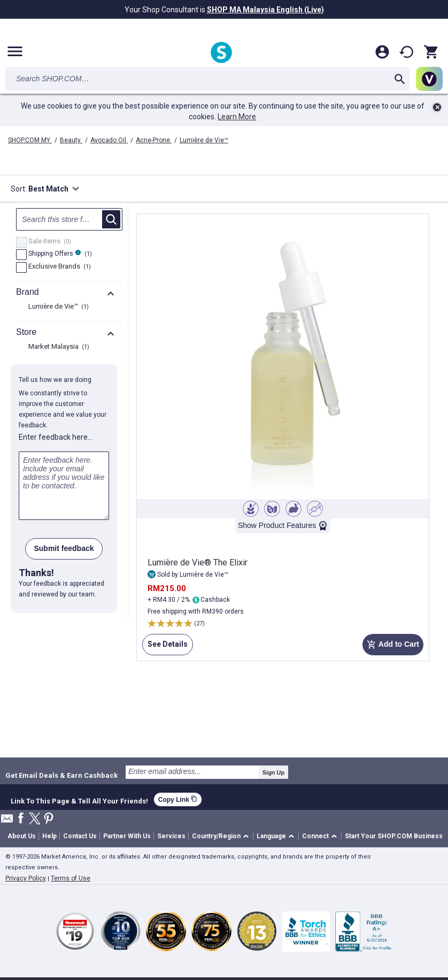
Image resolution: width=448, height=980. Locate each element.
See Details (165, 647)
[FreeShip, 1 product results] (21, 255)
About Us (22, 836)
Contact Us (80, 836)
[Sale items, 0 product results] (21, 242)
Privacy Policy (26, 878)
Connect (315, 836)
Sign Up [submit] (274, 772)
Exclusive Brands (58, 267)
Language (271, 836)
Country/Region (216, 836)
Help (49, 836)
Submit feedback (64, 548)
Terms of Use (71, 878)
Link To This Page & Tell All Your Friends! (79, 800)
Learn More (237, 117)
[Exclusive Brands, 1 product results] (21, 267)
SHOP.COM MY (30, 140)
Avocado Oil (109, 140)
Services (171, 836)
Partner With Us (127, 836)
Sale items (48, 242)
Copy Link (178, 799)
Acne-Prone (154, 140)
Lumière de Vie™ (204, 140)
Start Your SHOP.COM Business (394, 836)
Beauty (71, 140)
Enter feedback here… (56, 437)
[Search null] (69, 219)
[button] (222, 836)
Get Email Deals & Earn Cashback (61, 775)
